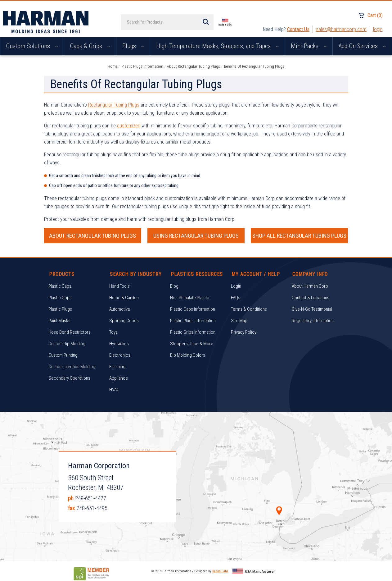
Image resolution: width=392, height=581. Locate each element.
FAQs (236, 298)
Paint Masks (59, 321)
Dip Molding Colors (188, 355)
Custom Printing (63, 355)
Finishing (117, 367)
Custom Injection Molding (72, 367)
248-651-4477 (91, 498)
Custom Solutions (32, 46)
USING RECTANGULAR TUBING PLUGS (196, 236)
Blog (174, 286)
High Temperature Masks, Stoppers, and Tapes (218, 46)
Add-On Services (362, 46)
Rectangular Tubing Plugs (114, 105)
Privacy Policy (244, 332)
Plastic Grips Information (193, 332)
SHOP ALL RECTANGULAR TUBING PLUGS (299, 236)
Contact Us (298, 29)
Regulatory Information (313, 321)
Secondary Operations (69, 378)
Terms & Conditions (249, 309)
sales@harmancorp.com (341, 29)
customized (129, 126)
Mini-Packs (309, 46)
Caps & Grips (90, 46)
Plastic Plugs (60, 309)
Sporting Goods (124, 321)
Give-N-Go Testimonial (312, 309)
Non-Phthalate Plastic (190, 298)
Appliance (119, 378)
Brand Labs (220, 571)
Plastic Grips (60, 298)
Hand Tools (119, 286)
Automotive (120, 309)
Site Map (239, 321)
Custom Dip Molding (67, 344)
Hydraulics (119, 344)
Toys (113, 332)
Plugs (133, 46)
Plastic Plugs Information (193, 321)
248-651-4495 (92, 508)
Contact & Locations (311, 298)
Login (378, 29)
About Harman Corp (310, 286)
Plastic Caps (60, 286)
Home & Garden (124, 298)
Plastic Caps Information (193, 309)
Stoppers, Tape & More (192, 344)
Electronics (120, 355)
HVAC (114, 390)
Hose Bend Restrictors (70, 332)
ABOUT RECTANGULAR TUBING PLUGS (92, 236)
